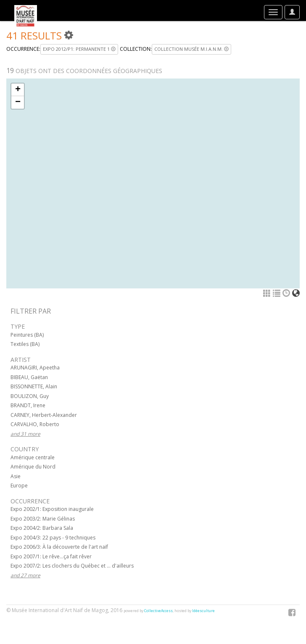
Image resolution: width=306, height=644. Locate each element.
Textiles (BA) (25, 344)
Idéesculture (203, 611)
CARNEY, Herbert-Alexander (44, 415)
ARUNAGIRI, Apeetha (35, 368)
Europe (19, 486)
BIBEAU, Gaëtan (29, 377)
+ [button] (18, 90)
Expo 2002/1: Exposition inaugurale (52, 509)
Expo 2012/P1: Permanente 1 (79, 49)
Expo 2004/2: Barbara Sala (42, 528)
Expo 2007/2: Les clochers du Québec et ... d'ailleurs (72, 566)
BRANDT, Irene (28, 405)
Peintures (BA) (27, 335)
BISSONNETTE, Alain (34, 386)
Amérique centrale (33, 457)
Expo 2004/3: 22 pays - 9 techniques (53, 538)
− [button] (18, 102)
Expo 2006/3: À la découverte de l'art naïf (59, 547)
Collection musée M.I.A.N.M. (191, 49)
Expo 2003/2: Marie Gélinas (43, 519)
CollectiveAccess (158, 611)
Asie (16, 476)
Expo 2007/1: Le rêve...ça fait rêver (51, 556)
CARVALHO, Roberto (35, 424)
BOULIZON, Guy (30, 396)
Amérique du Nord (33, 467)
